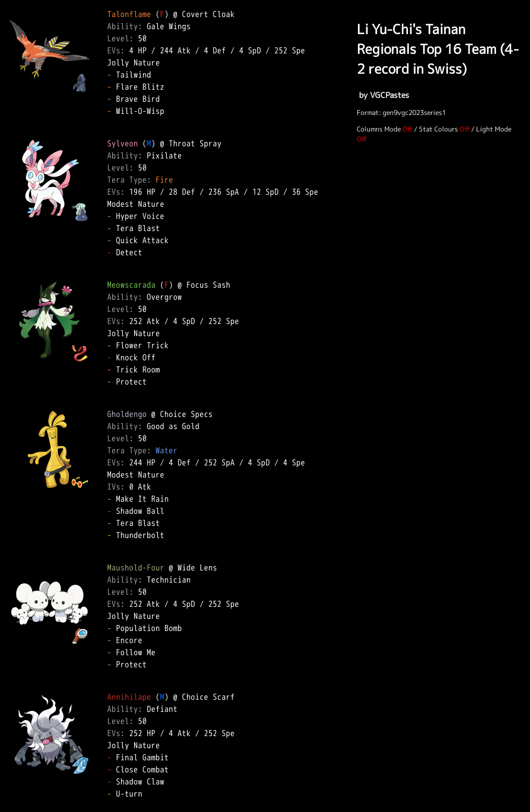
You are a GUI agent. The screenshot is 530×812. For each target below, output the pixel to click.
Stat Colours (438, 129)
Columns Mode (379, 129)
